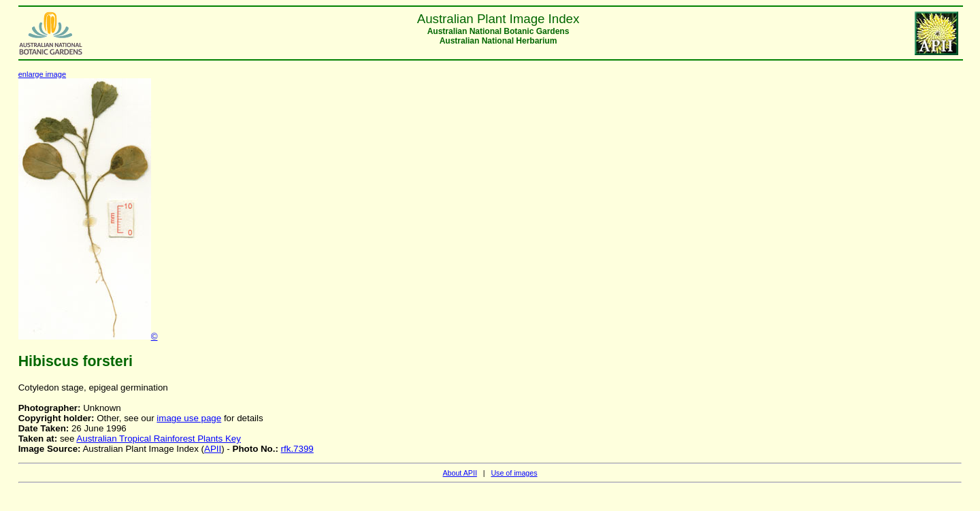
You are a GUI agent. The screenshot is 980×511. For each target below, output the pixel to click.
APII (213, 449)
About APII (459, 473)
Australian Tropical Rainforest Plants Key (159, 439)
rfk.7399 (297, 449)
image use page (189, 418)
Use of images (514, 473)
